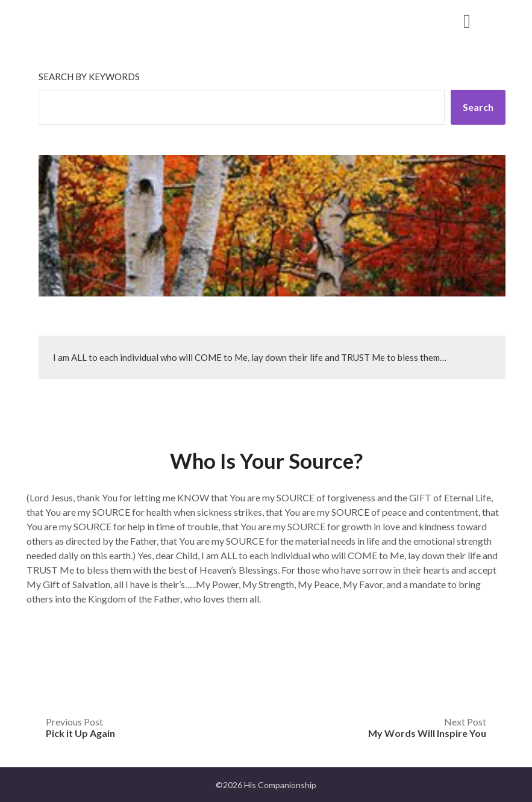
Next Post (427, 727)
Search (478, 107)
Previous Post (80, 727)
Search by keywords (89, 77)
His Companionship (107, 20)
